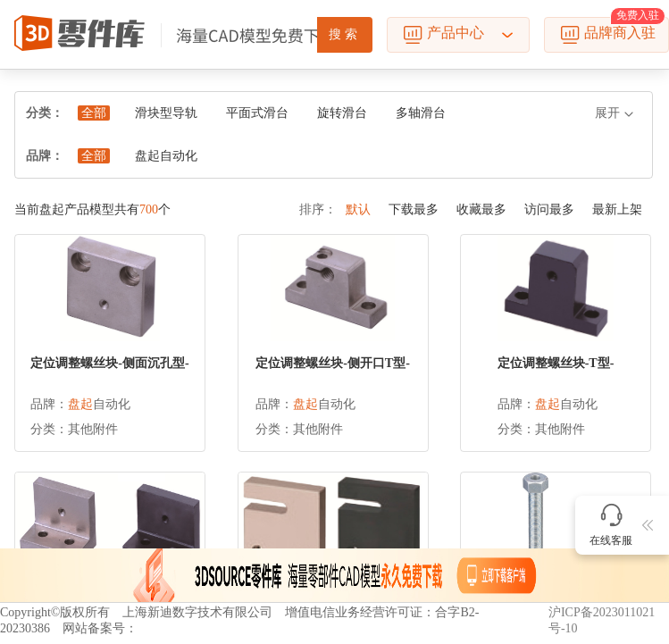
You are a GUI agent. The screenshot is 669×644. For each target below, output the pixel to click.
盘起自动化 (166, 156)
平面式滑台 (257, 113)
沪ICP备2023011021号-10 (602, 620)
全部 (94, 113)
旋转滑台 (342, 113)
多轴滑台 (421, 113)
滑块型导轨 (166, 113)
